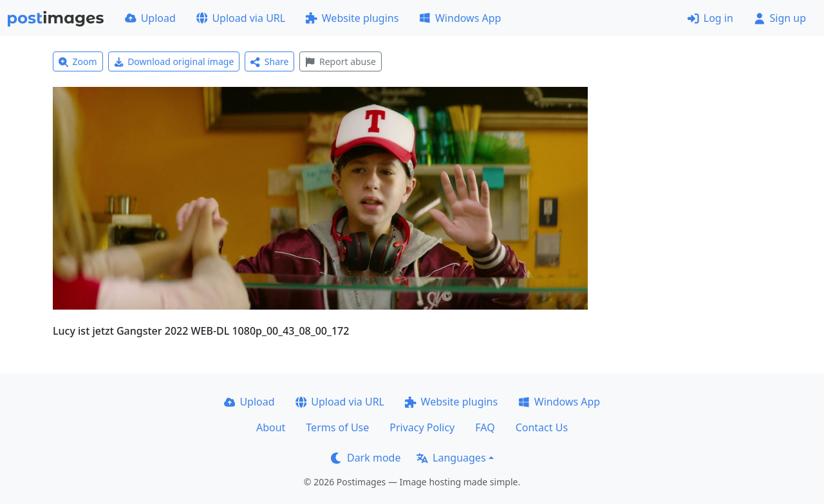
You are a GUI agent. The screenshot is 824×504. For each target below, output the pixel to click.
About (271, 427)
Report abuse (340, 61)
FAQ (485, 427)
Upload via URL (241, 18)
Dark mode (366, 458)
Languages (451, 458)
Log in (710, 18)
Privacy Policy (422, 427)
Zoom (78, 61)
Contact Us (542, 427)
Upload (150, 18)
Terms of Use (337, 427)
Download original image (174, 61)
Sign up (780, 18)
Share (269, 61)
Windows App (460, 18)
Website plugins (352, 18)
